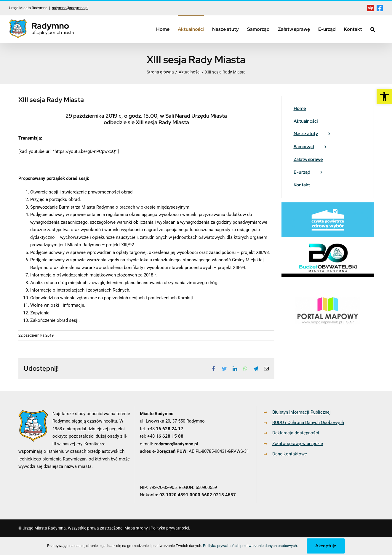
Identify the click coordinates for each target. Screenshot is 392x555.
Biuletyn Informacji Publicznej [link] (301, 412)
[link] (384, 97)
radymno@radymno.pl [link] (70, 8)
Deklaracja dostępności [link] (296, 433)
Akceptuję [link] (326, 546)
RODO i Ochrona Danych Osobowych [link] (308, 423)
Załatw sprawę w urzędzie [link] (298, 444)
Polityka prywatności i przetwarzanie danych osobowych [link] (250, 546)
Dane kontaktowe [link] (290, 454)
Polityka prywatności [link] (170, 528)
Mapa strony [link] (136, 528)
